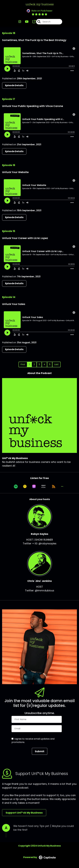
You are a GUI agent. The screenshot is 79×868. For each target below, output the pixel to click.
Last (56, 364)
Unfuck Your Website (15, 172)
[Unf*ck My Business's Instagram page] (20, 22)
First (23, 364)
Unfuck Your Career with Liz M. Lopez (25, 238)
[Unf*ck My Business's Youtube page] (25, 22)
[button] (62, 486)
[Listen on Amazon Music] (43, 486)
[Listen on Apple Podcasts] (34, 486)
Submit (40, 751)
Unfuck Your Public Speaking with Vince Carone (33, 106)
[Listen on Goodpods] (25, 486)
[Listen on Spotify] (16, 486)
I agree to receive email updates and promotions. (33, 741)
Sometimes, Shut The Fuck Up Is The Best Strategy (34, 40)
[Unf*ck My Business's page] (32, 22)
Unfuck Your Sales (14, 304)
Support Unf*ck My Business (24, 813)
